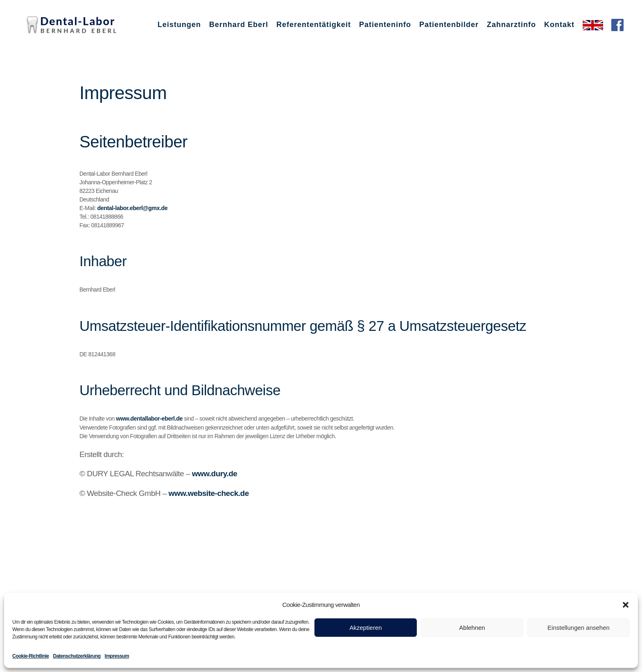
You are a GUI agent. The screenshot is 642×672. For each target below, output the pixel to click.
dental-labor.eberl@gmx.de (131, 208)
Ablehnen (472, 628)
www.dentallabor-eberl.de (148, 419)
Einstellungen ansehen (579, 628)
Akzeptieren (365, 628)
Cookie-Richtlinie (31, 656)
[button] (626, 605)
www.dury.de (215, 473)
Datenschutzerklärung (77, 656)
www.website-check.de (209, 492)
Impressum (117, 656)
